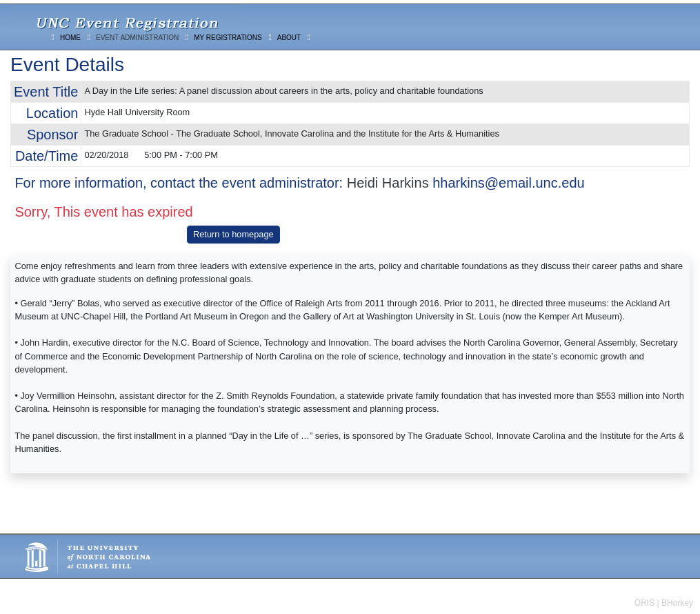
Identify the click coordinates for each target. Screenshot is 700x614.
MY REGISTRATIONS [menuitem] (228, 38)
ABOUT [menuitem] (289, 38)
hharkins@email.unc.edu (508, 183)
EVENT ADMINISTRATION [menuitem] (137, 38)
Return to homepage (233, 234)
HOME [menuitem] (70, 38)
